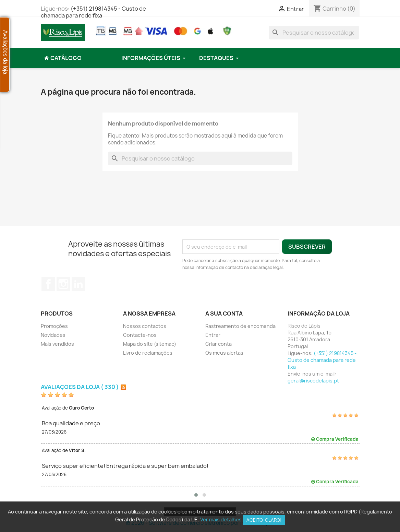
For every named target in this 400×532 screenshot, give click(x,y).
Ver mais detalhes (221, 519)
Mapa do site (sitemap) (150, 344)
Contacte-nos (140, 335)
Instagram (63, 284)
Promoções (54, 326)
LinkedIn (78, 284)
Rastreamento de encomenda (240, 326)
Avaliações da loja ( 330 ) (80, 387)
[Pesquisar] (314, 33)
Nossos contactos (145, 326)
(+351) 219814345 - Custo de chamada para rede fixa (93, 12)
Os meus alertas (224, 353)
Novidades (53, 335)
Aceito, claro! (264, 520)
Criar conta (219, 344)
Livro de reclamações (148, 353)
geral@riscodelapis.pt (313, 381)
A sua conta (224, 314)
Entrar (213, 335)
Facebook (48, 284)
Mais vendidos (57, 344)
